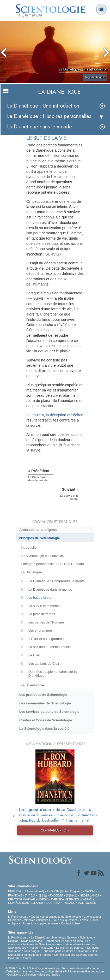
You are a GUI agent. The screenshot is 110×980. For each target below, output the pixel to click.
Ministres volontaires (37, 920)
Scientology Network (64, 937)
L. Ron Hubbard (18, 917)
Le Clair (34, 655)
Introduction (30, 547)
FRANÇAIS (15, 895)
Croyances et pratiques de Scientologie (56, 917)
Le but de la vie (40, 598)
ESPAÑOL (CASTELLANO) (26, 903)
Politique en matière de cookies (85, 971)
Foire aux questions (65, 920)
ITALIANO (69, 903)
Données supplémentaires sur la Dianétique (53, 674)
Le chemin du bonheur (71, 948)
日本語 (43, 895)
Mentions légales (49, 975)
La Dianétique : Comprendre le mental (57, 581)
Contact (66, 923)
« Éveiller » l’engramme (46, 639)
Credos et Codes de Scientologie (46, 720)
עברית (30, 895)
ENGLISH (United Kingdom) (65, 891)
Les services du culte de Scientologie (49, 712)
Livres (84, 920)
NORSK (43, 899)
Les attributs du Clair (44, 664)
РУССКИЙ (56, 895)
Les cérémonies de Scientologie (45, 703)
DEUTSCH (15, 899)
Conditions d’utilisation (22, 975)
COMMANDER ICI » (55, 830)
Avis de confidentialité (48, 971)
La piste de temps (42, 614)
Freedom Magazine (41, 948)
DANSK (90, 891)
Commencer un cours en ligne (64, 941)
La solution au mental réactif (50, 647)
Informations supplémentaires (40, 923)
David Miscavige (32, 941)
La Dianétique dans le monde (39, 127)
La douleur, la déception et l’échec (55, 415)
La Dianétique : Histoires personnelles (49, 116)
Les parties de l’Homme (46, 622)
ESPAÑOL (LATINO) (80, 899)
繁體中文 (71, 895)
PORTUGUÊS (87, 903)
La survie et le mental (44, 606)
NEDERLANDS (90, 895)
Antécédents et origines (38, 530)
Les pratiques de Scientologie (43, 695)
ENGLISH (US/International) (26, 891)
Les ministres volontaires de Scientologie (49, 943)
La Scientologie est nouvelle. (42, 556)
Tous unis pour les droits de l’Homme (66, 951)
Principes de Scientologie (39, 538)
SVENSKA (57, 899)
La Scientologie (32, 685)
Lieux (77, 923)
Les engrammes (41, 630)
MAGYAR (29, 899)
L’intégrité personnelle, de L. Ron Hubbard (53, 564)
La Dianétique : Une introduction (43, 106)
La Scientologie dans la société (44, 729)
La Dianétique (31, 572)
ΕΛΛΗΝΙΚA (53, 903)
